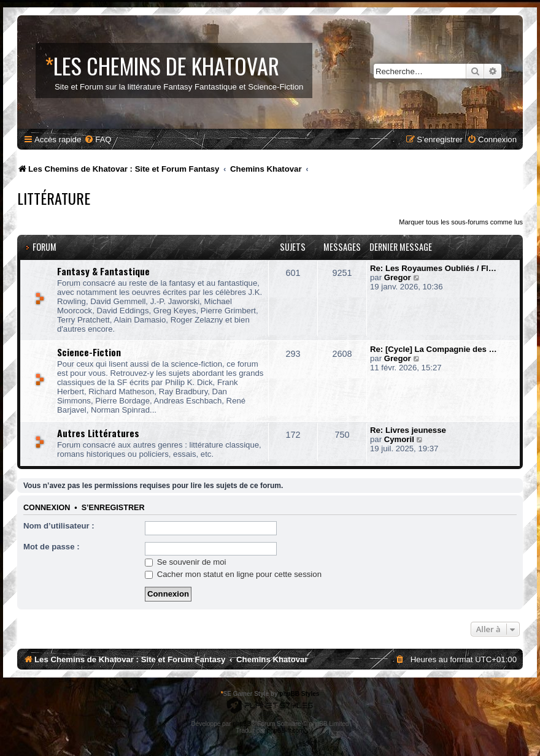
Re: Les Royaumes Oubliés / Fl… (433, 268)
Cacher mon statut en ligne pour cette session (233, 574)
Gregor (398, 277)
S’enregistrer (113, 508)
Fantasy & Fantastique (103, 271)
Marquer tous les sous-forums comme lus (461, 222)
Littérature (54, 198)
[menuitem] (98, 139)
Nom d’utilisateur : (59, 526)
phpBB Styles (299, 694)
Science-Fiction (89, 352)
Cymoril (399, 439)
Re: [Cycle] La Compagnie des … (434, 349)
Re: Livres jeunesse (408, 430)
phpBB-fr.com (286, 731)
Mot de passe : (52, 547)
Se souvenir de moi (186, 562)
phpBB (242, 724)
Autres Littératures (98, 433)
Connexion (47, 508)
